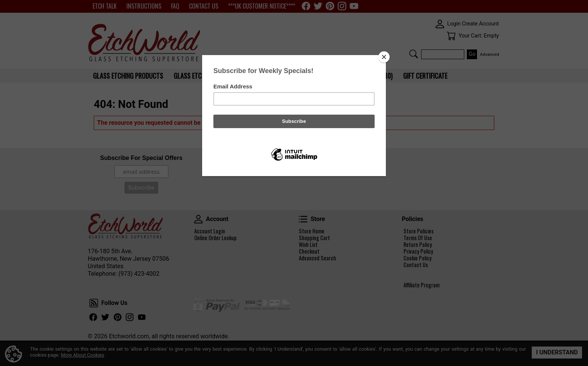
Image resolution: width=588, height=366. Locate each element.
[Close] (384, 57)
